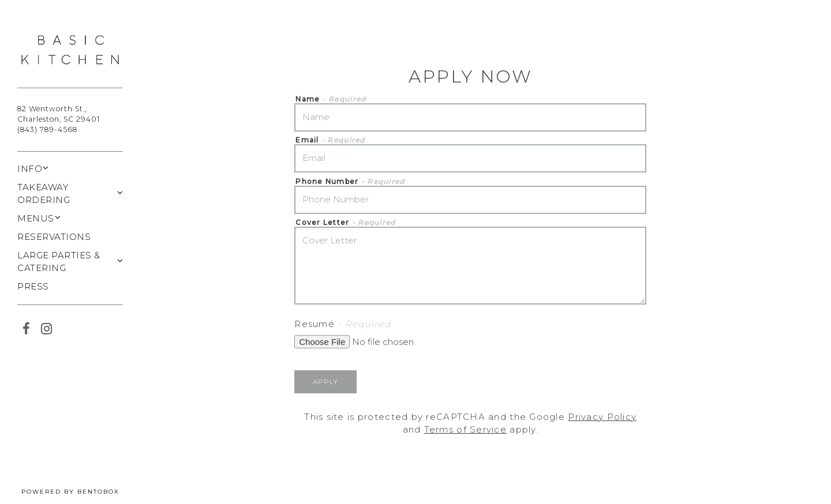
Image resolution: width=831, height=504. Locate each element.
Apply (325, 382)
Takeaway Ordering (44, 194)
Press (33, 286)
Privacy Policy (602, 417)
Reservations (54, 236)
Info (30, 169)
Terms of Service (465, 430)
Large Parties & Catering (59, 262)
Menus (36, 218)
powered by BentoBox (81, 491)
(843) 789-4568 (47, 129)
